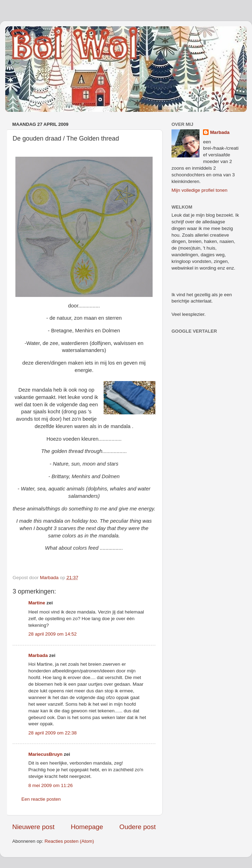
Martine (37, 603)
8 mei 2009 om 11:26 (51, 785)
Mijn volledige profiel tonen (199, 190)
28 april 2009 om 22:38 (52, 733)
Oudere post (138, 827)
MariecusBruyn (45, 754)
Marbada (38, 655)
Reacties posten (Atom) (69, 841)
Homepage (87, 827)
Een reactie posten (41, 799)
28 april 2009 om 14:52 (52, 634)
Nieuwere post (33, 827)
